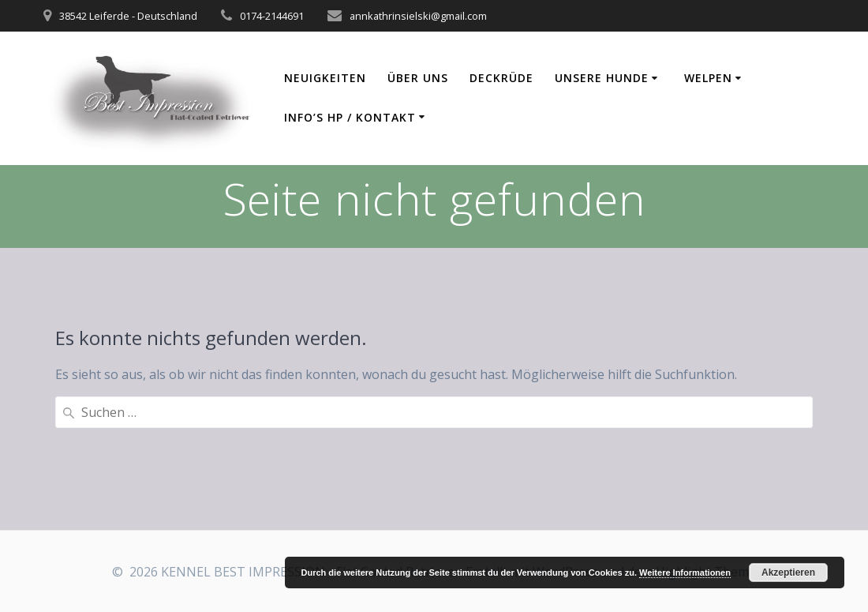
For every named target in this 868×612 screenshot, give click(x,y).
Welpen (708, 78)
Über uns (418, 78)
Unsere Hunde (602, 78)
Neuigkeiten (325, 78)
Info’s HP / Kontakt (350, 117)
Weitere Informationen (685, 573)
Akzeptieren (788, 573)
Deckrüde (501, 78)
